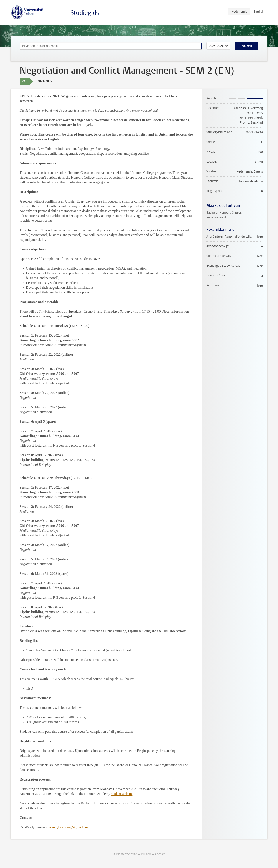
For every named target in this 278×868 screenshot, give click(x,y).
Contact (160, 854)
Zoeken (247, 46)
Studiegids (85, 13)
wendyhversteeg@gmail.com (69, 827)
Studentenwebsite (125, 854)
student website (122, 794)
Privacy (146, 854)
